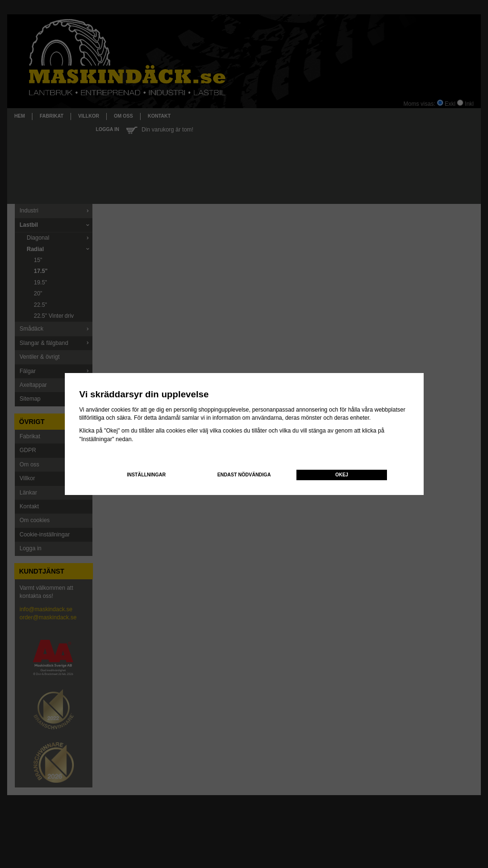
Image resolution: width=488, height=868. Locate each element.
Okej (341, 475)
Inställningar (146, 475)
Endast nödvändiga (244, 475)
